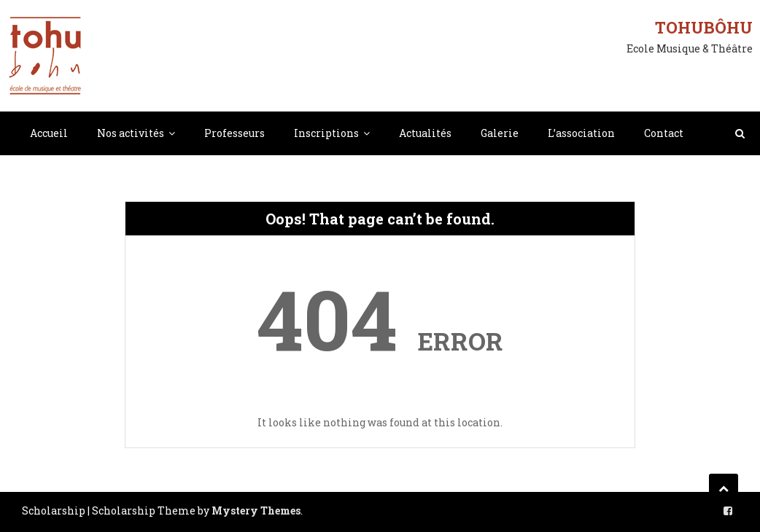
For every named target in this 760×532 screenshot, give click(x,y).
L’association (581, 133)
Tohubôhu (704, 27)
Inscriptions (326, 133)
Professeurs (234, 133)
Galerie (500, 133)
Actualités (425, 133)
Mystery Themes (256, 511)
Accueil (49, 133)
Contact (664, 133)
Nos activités (131, 133)
